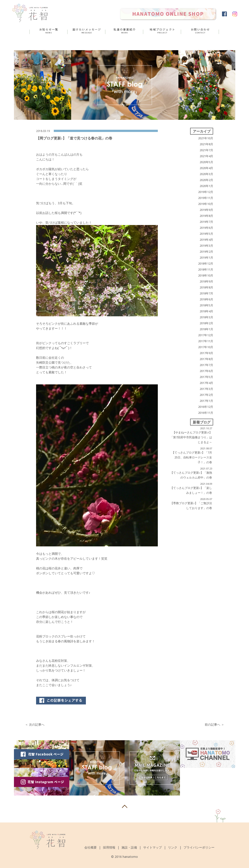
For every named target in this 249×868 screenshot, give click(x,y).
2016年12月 (206, 407)
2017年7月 (206, 365)
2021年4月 (206, 156)
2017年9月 (206, 353)
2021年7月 (206, 150)
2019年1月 (206, 258)
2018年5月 (206, 305)
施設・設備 (129, 847)
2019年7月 (206, 222)
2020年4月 (206, 168)
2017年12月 (206, 335)
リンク (173, 847)
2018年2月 (206, 323)
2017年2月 (206, 395)
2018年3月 (206, 317)
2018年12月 (206, 263)
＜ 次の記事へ (35, 724)
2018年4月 (206, 311)
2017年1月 (206, 401)
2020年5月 (206, 162)
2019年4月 (206, 240)
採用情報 (109, 847)
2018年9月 (206, 281)
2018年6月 (206, 299)
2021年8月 (206, 144)
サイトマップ (152, 847)
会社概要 (91, 847)
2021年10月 (206, 138)
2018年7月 (206, 293)
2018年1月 (206, 329)
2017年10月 (206, 347)
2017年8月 (206, 359)
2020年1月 (206, 186)
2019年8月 (206, 216)
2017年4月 (206, 383)
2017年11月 (206, 341)
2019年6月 (206, 228)
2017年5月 (206, 377)
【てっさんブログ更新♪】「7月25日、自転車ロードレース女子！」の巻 (192, 457)
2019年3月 (206, 246)
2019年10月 (206, 204)
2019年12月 (206, 192)
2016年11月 (206, 413)
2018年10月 (206, 275)
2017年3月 (206, 389)
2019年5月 (206, 234)
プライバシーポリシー (199, 847)
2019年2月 (206, 252)
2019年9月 (206, 210)
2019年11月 (206, 198)
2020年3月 (206, 174)
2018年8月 (206, 287)
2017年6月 (206, 371)
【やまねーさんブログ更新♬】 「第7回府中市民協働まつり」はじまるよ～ (191, 437)
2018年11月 (206, 269)
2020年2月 (206, 180)
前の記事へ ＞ (214, 724)
